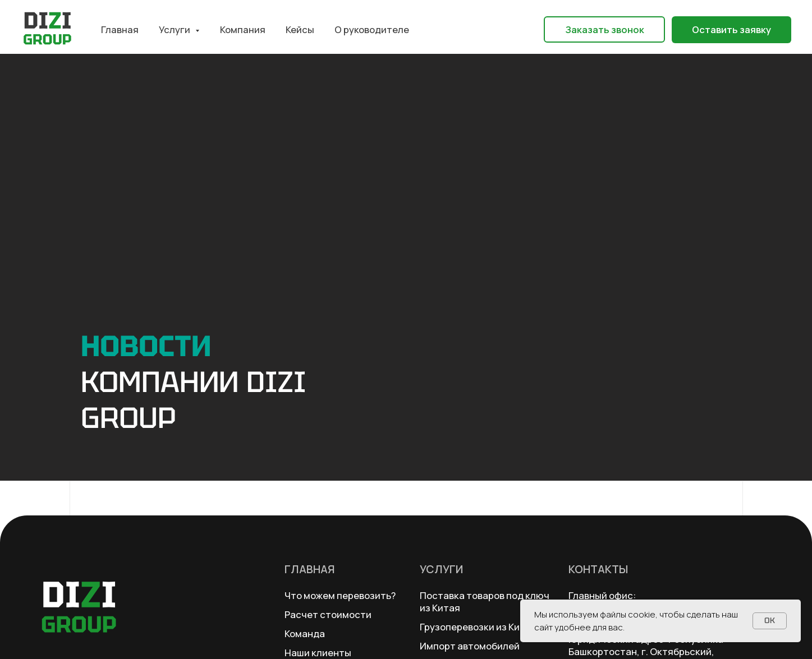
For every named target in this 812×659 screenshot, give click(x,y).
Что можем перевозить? (340, 595)
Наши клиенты (318, 653)
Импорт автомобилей (470, 646)
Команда (305, 633)
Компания (243, 29)
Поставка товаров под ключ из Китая (485, 602)
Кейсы (300, 29)
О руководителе (372, 29)
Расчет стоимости (328, 614)
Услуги (441, 569)
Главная (120, 29)
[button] (605, 29)
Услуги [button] (175, 29)
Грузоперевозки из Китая (478, 627)
